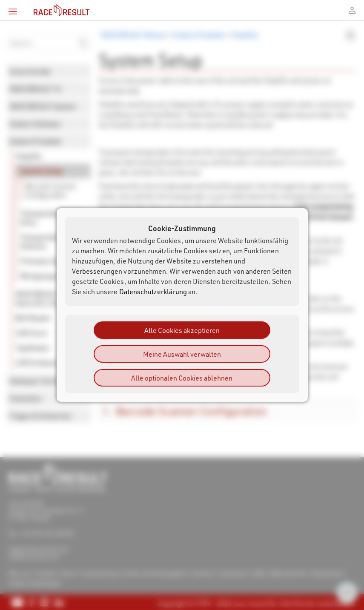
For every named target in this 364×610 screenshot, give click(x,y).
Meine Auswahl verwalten (182, 354)
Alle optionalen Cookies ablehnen (182, 378)
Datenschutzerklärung (153, 291)
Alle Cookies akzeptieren (182, 330)
